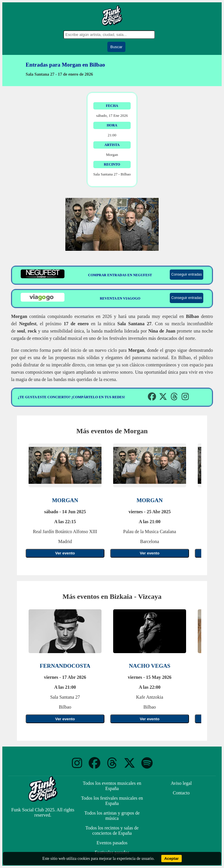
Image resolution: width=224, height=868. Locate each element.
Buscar (116, 47)
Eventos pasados (112, 843)
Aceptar (171, 859)
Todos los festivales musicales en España (112, 801)
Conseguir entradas (187, 274)
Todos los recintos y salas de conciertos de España (112, 830)
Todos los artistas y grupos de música (112, 816)
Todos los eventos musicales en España (112, 786)
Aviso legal (181, 783)
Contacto (181, 793)
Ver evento (65, 553)
